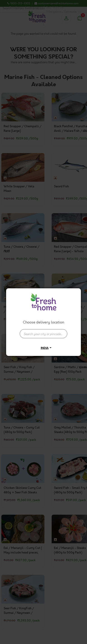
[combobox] (43, 331)
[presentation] (43, 334)
